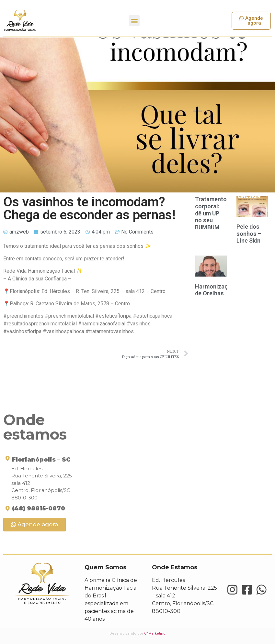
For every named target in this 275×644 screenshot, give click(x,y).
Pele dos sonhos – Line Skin (249, 234)
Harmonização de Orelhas (215, 290)
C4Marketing (155, 633)
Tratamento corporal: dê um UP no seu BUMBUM (211, 213)
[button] (134, 21)
